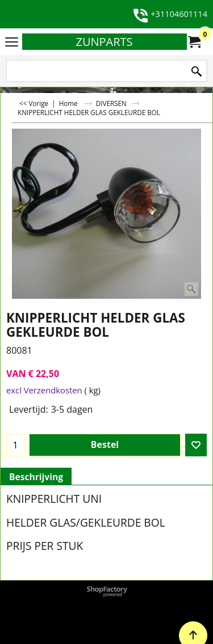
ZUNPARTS (104, 42)
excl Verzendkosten (44, 390)
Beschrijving (36, 477)
